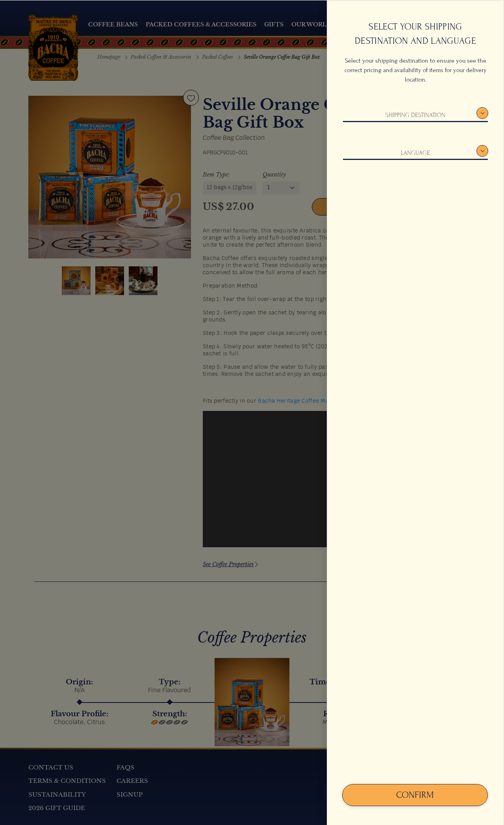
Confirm (415, 794)
